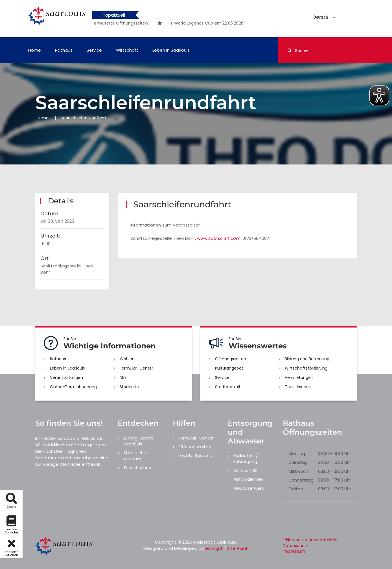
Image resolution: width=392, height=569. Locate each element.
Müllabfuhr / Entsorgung (246, 458)
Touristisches (298, 387)
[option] (103, 23)
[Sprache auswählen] (318, 17)
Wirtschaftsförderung (306, 368)
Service (94, 50)
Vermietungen (299, 377)
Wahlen (127, 359)
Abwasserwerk (248, 488)
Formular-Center (136, 368)
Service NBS (246, 470)
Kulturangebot (229, 368)
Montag (297, 453)
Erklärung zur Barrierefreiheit (310, 540)
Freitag (296, 489)
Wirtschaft (127, 50)
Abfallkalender (248, 479)
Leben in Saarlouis (171, 50)
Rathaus (64, 50)
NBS (123, 377)
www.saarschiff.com (219, 238)
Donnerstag (301, 480)
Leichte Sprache (195, 455)
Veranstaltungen (66, 377)
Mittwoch (298, 471)
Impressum (294, 551)
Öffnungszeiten (231, 359)
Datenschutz (295, 546)
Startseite (129, 387)
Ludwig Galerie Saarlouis (138, 441)
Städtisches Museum (136, 456)
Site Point (237, 548)
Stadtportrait (228, 387)
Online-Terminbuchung (73, 387)
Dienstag (298, 462)
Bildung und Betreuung (307, 359)
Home (35, 50)
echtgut (214, 548)
